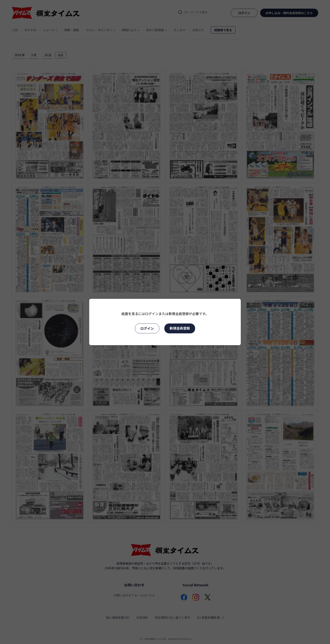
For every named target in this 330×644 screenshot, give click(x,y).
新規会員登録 (180, 328)
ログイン (147, 328)
